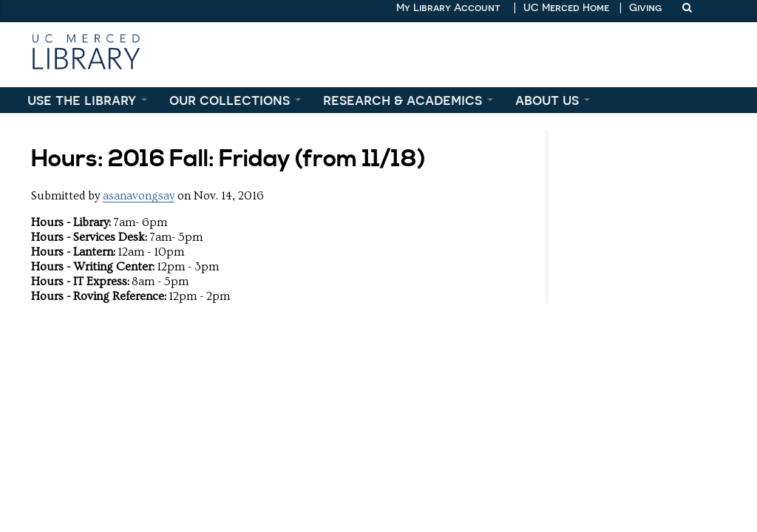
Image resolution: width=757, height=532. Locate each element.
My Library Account (448, 7)
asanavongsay (139, 196)
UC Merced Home (566, 7)
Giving (645, 7)
